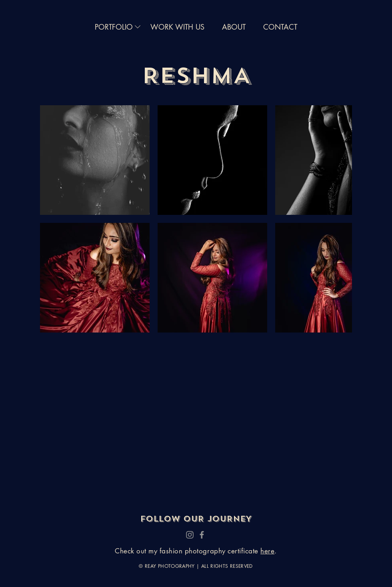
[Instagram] (190, 535)
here (267, 551)
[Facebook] (202, 535)
